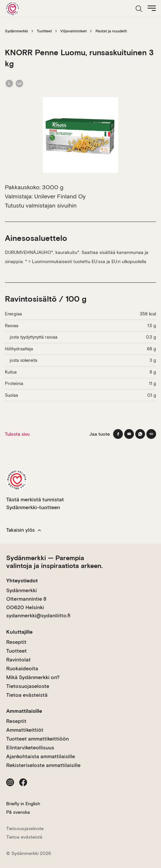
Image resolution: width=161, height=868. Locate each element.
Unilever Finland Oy (60, 196)
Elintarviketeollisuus (30, 748)
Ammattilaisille (24, 711)
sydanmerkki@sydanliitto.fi (38, 616)
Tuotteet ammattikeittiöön (37, 739)
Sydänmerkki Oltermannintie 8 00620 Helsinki (26, 599)
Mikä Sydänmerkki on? (33, 677)
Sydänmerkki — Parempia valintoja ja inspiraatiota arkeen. (54, 562)
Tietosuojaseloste (28, 686)
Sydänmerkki (16, 31)
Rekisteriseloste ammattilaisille (43, 765)
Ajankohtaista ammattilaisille (41, 756)
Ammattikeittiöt (25, 730)
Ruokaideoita (22, 668)
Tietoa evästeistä (27, 695)
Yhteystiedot (22, 581)
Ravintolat (18, 660)
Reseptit (16, 642)
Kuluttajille (19, 632)
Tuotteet (44, 31)
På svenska (18, 812)
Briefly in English (23, 804)
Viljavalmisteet (73, 31)
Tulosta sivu (17, 434)
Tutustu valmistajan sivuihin (41, 205)
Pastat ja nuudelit (111, 31)
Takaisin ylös (24, 530)
